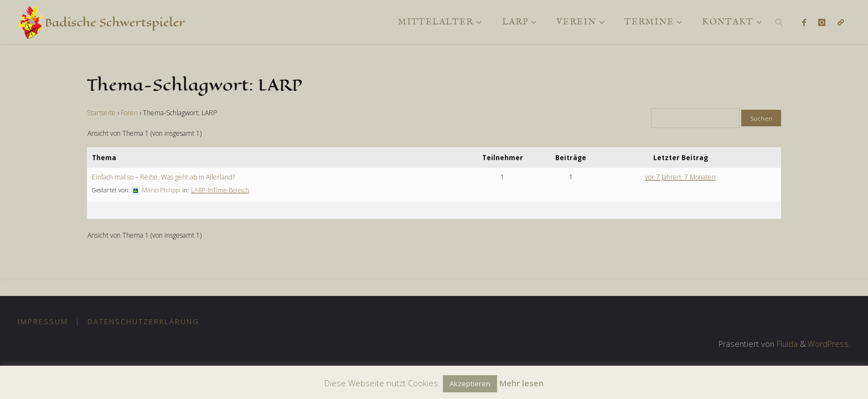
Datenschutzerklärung (143, 321)
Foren (129, 113)
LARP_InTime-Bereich (220, 190)
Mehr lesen (521, 383)
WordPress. (829, 344)
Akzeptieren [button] (470, 383)
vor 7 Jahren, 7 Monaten (680, 177)
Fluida (786, 344)
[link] (780, 22)
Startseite (101, 113)
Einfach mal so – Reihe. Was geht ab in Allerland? (163, 177)
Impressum (43, 321)
